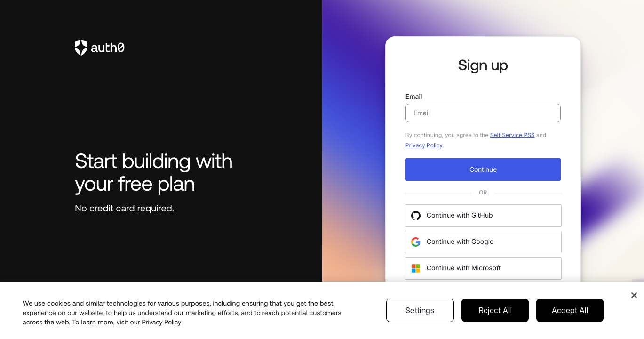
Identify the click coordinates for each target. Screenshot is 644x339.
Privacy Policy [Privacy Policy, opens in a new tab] (162, 331)
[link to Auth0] (161, 48)
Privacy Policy (424, 145)
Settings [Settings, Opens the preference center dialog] (420, 320)
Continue (483, 169)
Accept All (570, 320)
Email (483, 108)
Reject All (495, 320)
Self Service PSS (513, 135)
